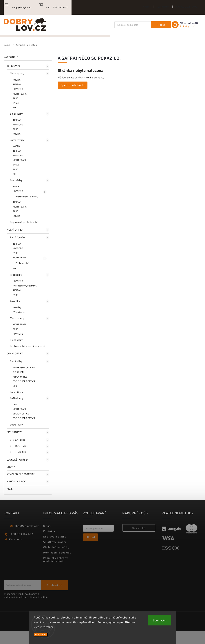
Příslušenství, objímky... (28, 209)
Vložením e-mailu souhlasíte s (26, 608)
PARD (15, 111)
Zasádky (30, 314)
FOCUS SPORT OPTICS (24, 394)
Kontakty (163, 7)
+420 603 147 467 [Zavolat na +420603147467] (21, 547)
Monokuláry (30, 86)
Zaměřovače (30, 153)
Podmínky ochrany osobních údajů (56, 572)
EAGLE (16, 116)
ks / (139, 541)
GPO (15, 399)
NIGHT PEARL (20, 106)
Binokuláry (30, 127)
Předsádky (30, 193)
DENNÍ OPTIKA (28, 367)
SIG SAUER (18, 385)
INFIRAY (17, 97)
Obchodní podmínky (56, 560)
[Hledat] (132, 25)
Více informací (43, 627)
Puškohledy (30, 411)
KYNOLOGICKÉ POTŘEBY (28, 487)
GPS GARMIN (30, 453)
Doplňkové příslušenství (24, 235)
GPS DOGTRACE (30, 459)
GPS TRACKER (30, 465)
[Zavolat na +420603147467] (53, 7)
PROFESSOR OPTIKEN (24, 380)
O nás (146, 7)
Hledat (161, 25)
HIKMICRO (18, 102)
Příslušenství (22, 276)
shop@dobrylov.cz (27, 539)
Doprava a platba (187, 7)
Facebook (16, 552)
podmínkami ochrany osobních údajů (26, 610)
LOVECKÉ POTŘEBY (28, 472)
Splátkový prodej (55, 554)
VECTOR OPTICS (21, 426)
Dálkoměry (16, 437)
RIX (14, 120)
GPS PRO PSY (28, 445)
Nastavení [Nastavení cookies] (41, 635)
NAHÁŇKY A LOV (28, 494)
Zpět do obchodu (73, 98)
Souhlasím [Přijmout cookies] (160, 620)
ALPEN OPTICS (20, 389)
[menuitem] (18, 42)
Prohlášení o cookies (57, 565)
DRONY (11, 480)
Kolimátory (16, 405)
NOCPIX (17, 93)
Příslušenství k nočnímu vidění (27, 359)
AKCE (10, 501)
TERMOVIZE (28, 79)
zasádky (17, 320)
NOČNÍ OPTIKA (28, 243)
